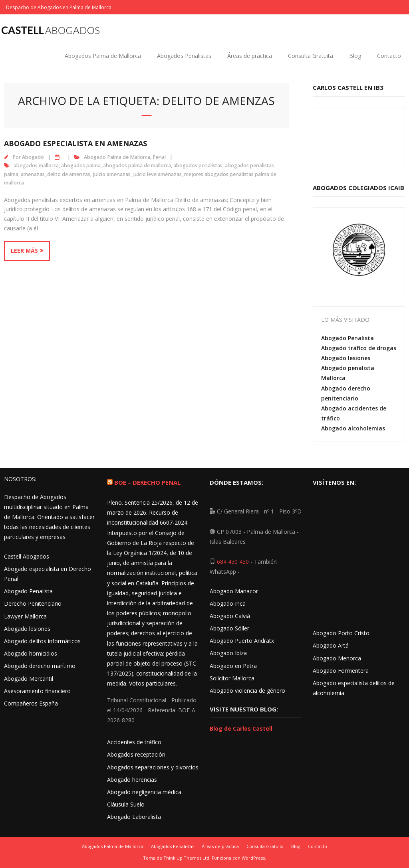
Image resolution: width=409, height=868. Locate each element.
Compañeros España (31, 703)
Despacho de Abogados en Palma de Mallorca (59, 7)
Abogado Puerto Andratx (243, 641)
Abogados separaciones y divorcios (153, 767)
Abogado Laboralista (134, 817)
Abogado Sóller (229, 628)
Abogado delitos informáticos (42, 641)
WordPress (253, 858)
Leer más (24, 251)
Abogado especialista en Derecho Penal (48, 574)
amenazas (33, 174)
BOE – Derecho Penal (147, 482)
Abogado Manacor (234, 591)
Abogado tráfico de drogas (359, 348)
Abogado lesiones (346, 358)
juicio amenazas (112, 174)
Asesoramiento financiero (37, 691)
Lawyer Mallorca (25, 616)
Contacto (389, 56)
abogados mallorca (36, 165)
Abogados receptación (136, 754)
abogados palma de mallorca (137, 165)
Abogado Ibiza (228, 653)
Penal (159, 157)
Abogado (33, 157)
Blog (355, 56)
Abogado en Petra (233, 666)
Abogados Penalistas (184, 56)
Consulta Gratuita (311, 56)
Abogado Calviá (230, 616)
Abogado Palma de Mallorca (117, 157)
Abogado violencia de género (247, 691)
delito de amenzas (69, 174)
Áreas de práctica (250, 56)
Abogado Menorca (337, 658)
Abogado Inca (228, 603)
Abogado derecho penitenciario (346, 393)
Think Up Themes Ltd (186, 858)
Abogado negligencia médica (144, 792)
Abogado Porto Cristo (341, 633)
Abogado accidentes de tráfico (354, 413)
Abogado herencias (132, 780)
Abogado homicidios (31, 653)
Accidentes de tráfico (134, 742)
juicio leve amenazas (157, 174)
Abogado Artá (331, 645)
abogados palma (81, 165)
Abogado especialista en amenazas (75, 143)
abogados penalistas (198, 165)
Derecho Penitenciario (33, 603)
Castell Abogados (27, 556)
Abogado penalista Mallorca (348, 373)
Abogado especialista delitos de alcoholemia (354, 688)
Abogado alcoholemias (353, 428)
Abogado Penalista (347, 338)
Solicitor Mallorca (232, 678)
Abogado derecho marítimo (40, 666)
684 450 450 (233, 562)
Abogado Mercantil (29, 679)
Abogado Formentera (341, 671)
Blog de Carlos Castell (241, 728)
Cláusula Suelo (126, 804)
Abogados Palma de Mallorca (103, 56)
